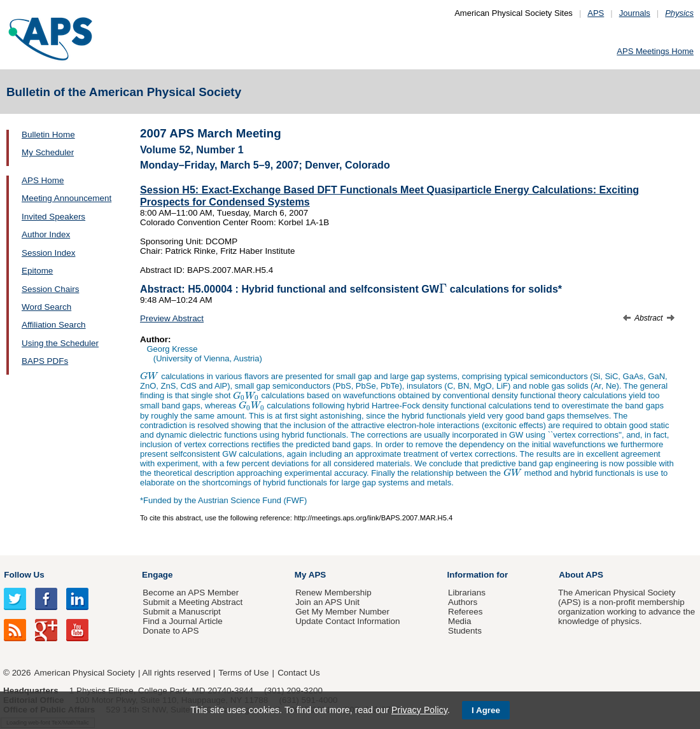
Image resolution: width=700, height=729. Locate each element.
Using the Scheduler (60, 343)
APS (596, 13)
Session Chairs (50, 289)
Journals (635, 13)
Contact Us (298, 673)
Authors (463, 602)
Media (460, 621)
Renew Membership (333, 593)
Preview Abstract (172, 318)
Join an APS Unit (327, 602)
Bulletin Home (48, 135)
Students (465, 631)
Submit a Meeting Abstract (192, 602)
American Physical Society (85, 673)
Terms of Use (243, 673)
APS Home (43, 180)
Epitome (37, 271)
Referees (465, 612)
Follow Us (24, 575)
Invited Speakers (53, 217)
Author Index (46, 234)
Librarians (467, 593)
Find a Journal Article (182, 621)
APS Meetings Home (655, 51)
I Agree (486, 710)
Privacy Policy (419, 710)
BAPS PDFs (45, 361)
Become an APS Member (191, 593)
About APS (581, 575)
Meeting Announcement (66, 198)
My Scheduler (48, 152)
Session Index (48, 253)
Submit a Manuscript (181, 612)
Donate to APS (171, 631)
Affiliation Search (54, 325)
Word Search (46, 307)
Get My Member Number (342, 612)
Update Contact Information (347, 621)
